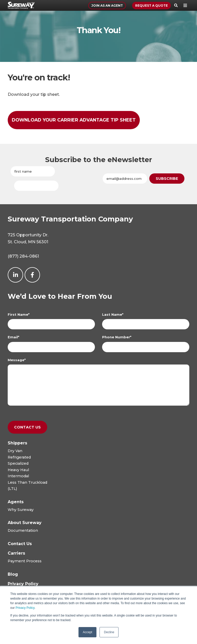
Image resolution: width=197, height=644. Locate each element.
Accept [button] (88, 632)
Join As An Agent (107, 6)
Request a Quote (151, 6)
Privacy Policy (25, 608)
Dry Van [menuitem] (15, 451)
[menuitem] (17, 443)
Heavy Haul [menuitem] (18, 470)
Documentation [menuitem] (23, 530)
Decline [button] (109, 632)
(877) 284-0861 (23, 256)
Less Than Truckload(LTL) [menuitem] (27, 486)
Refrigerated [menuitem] (19, 457)
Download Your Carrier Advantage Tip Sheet (74, 120)
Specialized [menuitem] (18, 463)
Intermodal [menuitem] (18, 476)
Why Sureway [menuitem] (21, 510)
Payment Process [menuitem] (25, 561)
